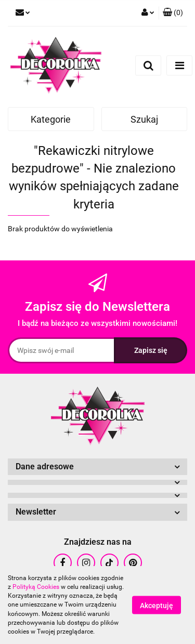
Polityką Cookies (36, 587)
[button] (173, 13)
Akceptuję (157, 606)
